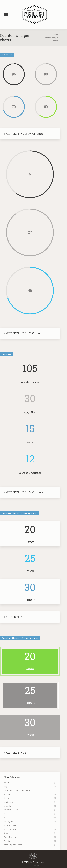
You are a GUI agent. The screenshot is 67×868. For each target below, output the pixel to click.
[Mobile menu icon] (6, 15)
